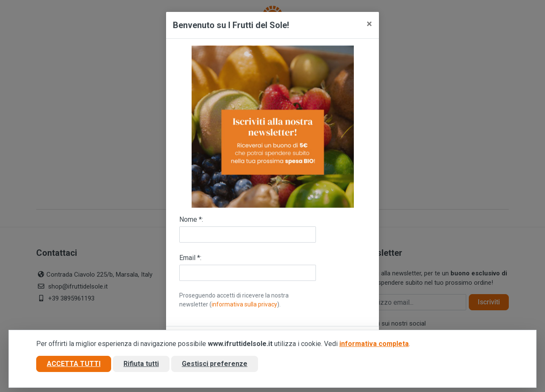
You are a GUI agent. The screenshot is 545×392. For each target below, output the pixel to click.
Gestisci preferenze (215, 364)
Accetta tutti (74, 364)
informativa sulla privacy (244, 304)
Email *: (190, 258)
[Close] (369, 24)
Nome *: (191, 219)
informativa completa (374, 344)
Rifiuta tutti (141, 364)
